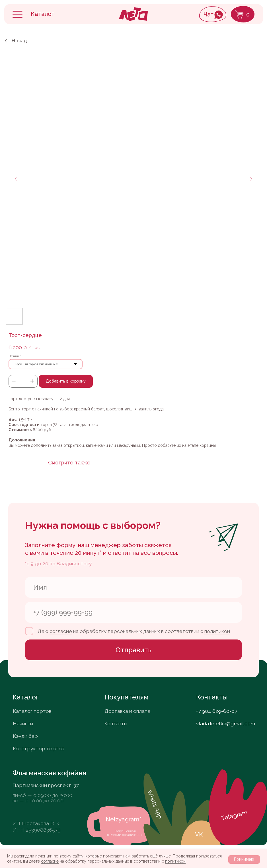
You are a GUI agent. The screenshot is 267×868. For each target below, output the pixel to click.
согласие (50, 861)
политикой (175, 861)
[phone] (133, 612)
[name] (133, 587)
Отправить (133, 650)
